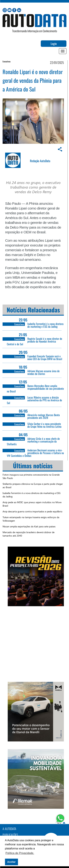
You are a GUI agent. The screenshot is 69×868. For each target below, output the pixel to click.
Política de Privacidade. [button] (20, 853)
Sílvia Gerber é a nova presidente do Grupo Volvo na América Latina (44, 425)
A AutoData (9, 829)
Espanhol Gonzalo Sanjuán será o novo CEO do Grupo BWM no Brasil (45, 358)
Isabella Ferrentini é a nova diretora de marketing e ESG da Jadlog (45, 325)
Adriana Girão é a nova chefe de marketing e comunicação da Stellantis (33, 441)
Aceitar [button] (11, 862)
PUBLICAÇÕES (10, 835)
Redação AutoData (40, 161)
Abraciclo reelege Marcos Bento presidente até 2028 (44, 416)
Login (54, 44)
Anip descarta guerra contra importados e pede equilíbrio (32, 511)
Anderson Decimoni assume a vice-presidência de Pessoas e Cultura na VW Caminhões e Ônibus (35, 453)
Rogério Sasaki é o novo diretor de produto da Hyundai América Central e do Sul (34, 341)
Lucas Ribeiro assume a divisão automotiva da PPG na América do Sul (34, 400)
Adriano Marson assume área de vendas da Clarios (43, 372)
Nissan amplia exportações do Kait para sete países (29, 526)
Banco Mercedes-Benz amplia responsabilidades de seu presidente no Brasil (35, 389)
